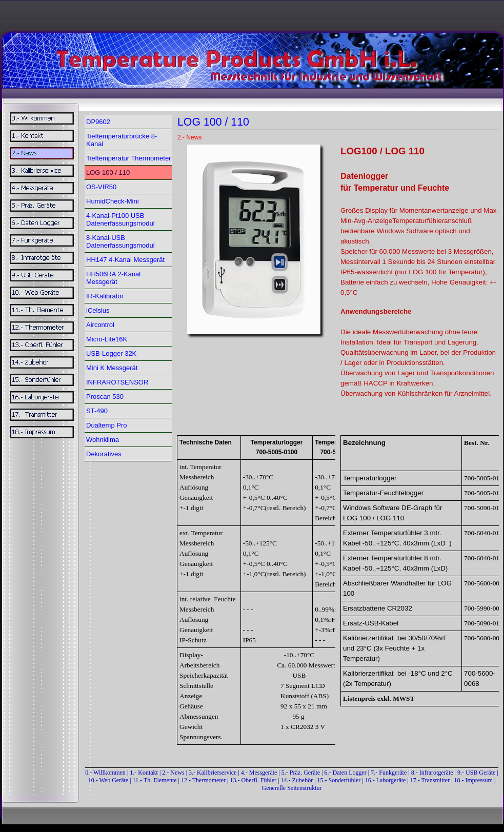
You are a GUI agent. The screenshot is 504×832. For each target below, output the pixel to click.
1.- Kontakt (144, 773)
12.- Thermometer (203, 780)
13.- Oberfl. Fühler (253, 780)
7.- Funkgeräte (389, 773)
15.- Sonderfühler (339, 780)
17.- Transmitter (430, 780)
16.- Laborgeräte (386, 780)
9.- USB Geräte (476, 773)
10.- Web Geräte (108, 780)
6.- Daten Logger (346, 773)
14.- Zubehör (298, 780)
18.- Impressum (473, 780)
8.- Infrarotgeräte (432, 773)
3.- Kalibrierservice (213, 773)
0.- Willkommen (106, 773)
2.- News (173, 773)
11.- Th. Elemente (155, 780)
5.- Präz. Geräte (301, 773)
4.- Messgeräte (259, 773)
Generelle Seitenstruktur (292, 788)
